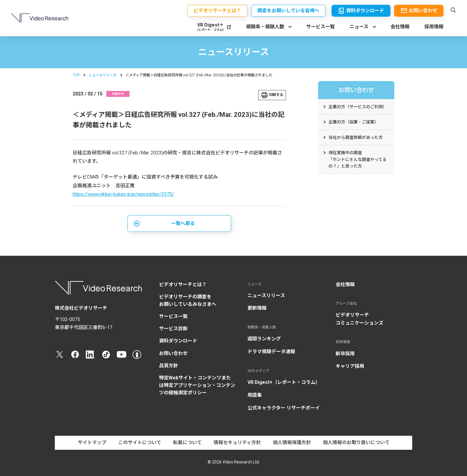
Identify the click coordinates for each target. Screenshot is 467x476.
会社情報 (400, 27)
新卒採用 (345, 354)
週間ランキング (264, 339)
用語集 (255, 395)
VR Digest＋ (211, 27)
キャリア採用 (350, 366)
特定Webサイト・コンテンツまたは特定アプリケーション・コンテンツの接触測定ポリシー (197, 385)
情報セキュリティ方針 (237, 442)
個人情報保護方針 (292, 442)
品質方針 (169, 366)
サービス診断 (173, 329)
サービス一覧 (320, 27)
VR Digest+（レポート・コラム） (284, 382)
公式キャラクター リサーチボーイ (284, 408)
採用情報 (434, 27)
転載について (187, 442)
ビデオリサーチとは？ (183, 284)
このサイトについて (140, 442)
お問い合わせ (173, 353)
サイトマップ (92, 442)
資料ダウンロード (178, 341)
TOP (76, 75)
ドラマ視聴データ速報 (271, 352)
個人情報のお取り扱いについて (356, 442)
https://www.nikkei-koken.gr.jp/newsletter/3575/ (123, 194)
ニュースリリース (102, 75)
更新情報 (257, 308)
